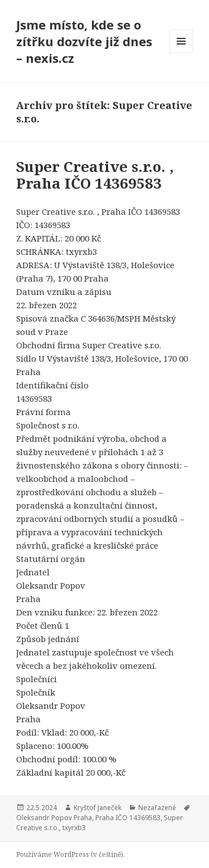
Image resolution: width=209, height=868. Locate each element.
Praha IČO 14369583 (128, 818)
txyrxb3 (74, 828)
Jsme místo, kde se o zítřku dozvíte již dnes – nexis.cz (84, 41)
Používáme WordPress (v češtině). (71, 854)
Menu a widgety (181, 53)
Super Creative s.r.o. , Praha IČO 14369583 (95, 175)
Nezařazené (157, 808)
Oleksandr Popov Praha (54, 818)
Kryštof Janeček (98, 808)
